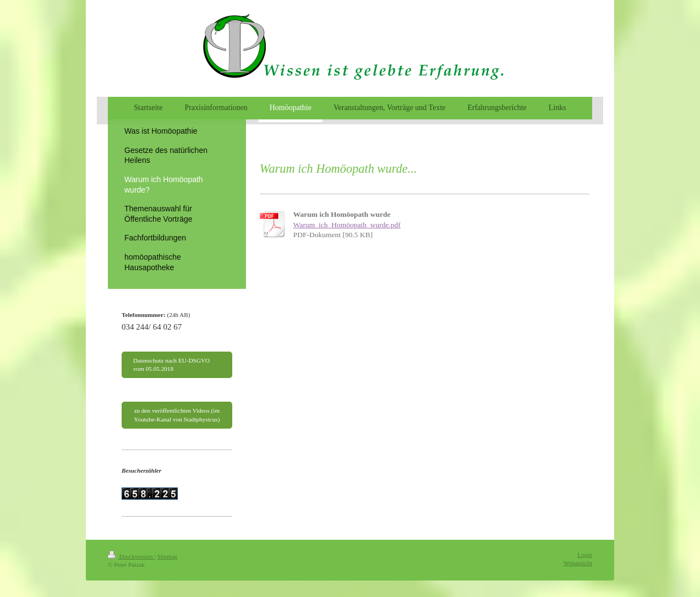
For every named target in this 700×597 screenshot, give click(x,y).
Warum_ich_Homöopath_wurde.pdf (347, 225)
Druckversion (131, 556)
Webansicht (578, 563)
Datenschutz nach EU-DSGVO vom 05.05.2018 (171, 365)
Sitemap (168, 556)
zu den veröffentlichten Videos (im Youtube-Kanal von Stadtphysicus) (177, 415)
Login (585, 555)
